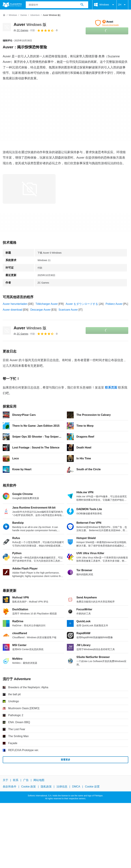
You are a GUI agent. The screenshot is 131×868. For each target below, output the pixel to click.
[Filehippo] (12, 5)
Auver (30, 24)
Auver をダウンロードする (82, 304)
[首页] (4, 15)
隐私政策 (46, 787)
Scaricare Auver (68, 310)
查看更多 (65, 760)
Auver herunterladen (15, 304)
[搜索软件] (82, 5)
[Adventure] (35, 15)
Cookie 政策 (28, 787)
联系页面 (111, 388)
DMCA (76, 787)
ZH (122, 5)
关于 (5, 780)
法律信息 (62, 787)
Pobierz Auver (114, 304)
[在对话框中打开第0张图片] (29, 189)
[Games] (24, 15)
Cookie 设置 (92, 787)
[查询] (57, 5)
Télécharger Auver (47, 304)
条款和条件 (10, 787)
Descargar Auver (41, 310)
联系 (16, 780)
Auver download (13, 310)
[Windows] (13, 15)
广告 (26, 780)
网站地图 (39, 780)
